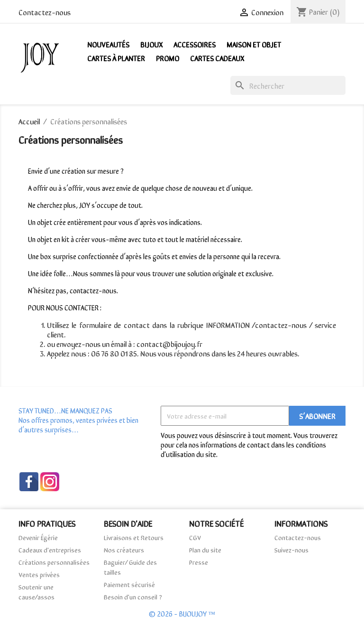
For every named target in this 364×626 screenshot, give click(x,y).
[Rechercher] (288, 85)
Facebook (29, 482)
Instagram (50, 482)
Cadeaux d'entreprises (50, 550)
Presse (199, 562)
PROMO (168, 58)
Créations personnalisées (54, 562)
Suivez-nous (291, 550)
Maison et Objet (254, 44)
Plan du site (205, 550)
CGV (195, 537)
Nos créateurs (124, 550)
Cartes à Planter (116, 58)
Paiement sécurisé (129, 584)
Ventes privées (39, 574)
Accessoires (195, 44)
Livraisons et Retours (134, 537)
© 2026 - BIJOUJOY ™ (182, 613)
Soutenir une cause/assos (36, 592)
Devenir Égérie (38, 537)
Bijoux (151, 44)
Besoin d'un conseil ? (133, 597)
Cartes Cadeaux (217, 58)
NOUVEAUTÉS (108, 44)
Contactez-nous (45, 12)
